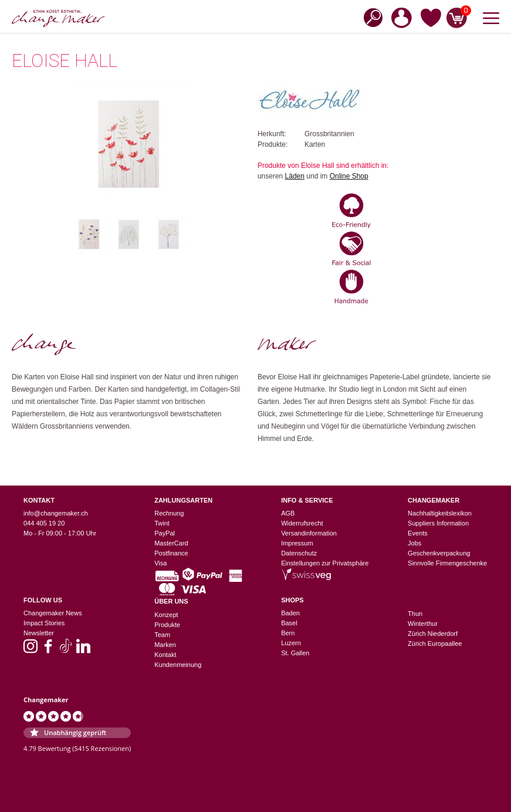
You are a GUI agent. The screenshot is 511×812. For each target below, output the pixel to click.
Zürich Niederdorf (433, 634)
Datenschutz (299, 553)
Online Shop (349, 176)
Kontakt (165, 655)
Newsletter (39, 633)
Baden (290, 613)
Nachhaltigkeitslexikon (440, 513)
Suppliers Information (438, 523)
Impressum (297, 543)
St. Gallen (295, 653)
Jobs (414, 543)
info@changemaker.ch (56, 513)
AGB (288, 513)
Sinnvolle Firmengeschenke (447, 563)
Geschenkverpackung (439, 553)
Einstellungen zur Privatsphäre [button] (325, 563)
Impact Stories (44, 623)
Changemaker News (53, 613)
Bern (288, 633)
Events (418, 533)
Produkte (167, 625)
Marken (165, 645)
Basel (289, 623)
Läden (295, 176)
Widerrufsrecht (302, 523)
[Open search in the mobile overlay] (370, 17)
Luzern (291, 643)
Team (162, 635)
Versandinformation (309, 533)
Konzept (166, 615)
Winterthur (423, 624)
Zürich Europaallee (435, 643)
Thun (415, 614)
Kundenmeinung (178, 665)
